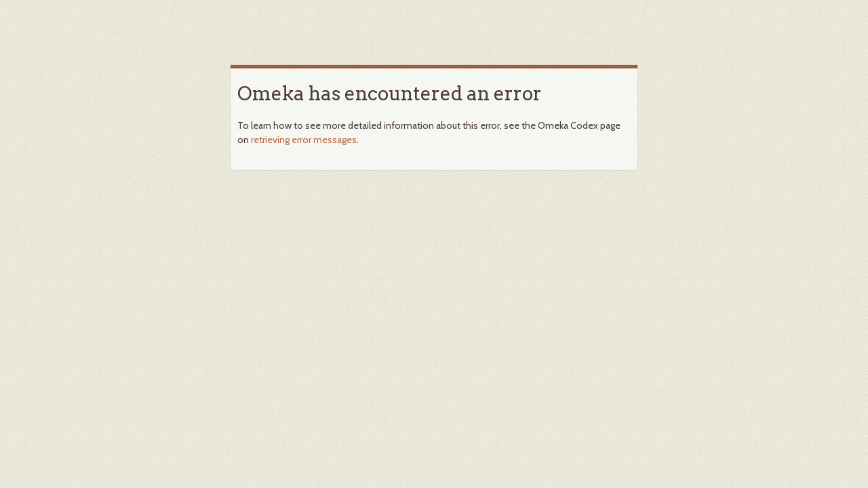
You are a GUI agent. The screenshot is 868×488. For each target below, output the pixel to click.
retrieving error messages (304, 140)
